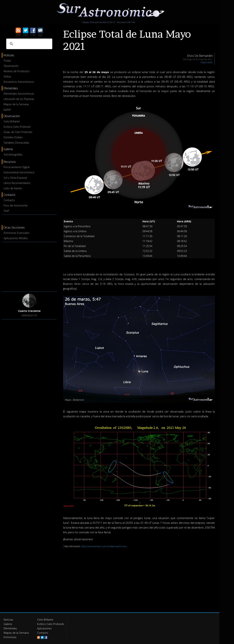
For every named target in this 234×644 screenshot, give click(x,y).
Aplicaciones (44, 628)
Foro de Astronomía (16, 205)
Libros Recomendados (17, 183)
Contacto (9, 200)
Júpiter (7, 110)
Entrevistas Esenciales (17, 233)
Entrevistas (10, 637)
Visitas (7, 76)
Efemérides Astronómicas (19, 94)
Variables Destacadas (16, 143)
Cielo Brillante (12, 121)
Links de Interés (13, 188)
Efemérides (10, 628)
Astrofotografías (13, 154)
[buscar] (29, 44)
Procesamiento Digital (17, 167)
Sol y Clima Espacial (15, 178)
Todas (7, 61)
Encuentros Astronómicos (19, 82)
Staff (6, 211)
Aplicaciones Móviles (16, 238)
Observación (11, 66)
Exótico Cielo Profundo (17, 127)
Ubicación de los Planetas (19, 99)
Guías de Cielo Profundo (18, 132)
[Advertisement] (29, 266)
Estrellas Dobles (13, 137)
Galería (8, 624)
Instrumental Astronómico (19, 172)
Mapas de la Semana (16, 104)
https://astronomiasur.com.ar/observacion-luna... (105, 546)
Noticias (8, 620)
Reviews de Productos (17, 71)
